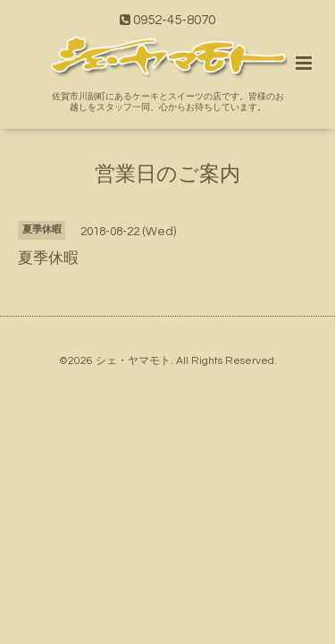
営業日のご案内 (167, 174)
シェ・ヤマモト (133, 361)
